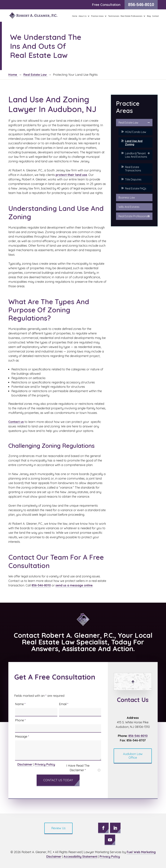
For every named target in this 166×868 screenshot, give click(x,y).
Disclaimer (25, 764)
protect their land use (71, 175)
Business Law (127, 197)
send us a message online (74, 585)
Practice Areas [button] (97, 16)
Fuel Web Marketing (141, 852)
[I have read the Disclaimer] (99, 770)
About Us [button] (82, 16)
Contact (155, 16)
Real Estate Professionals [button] (131, 16)
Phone (20, 720)
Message (22, 736)
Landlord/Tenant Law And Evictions (136, 155)
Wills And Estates (129, 207)
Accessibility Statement (81, 857)
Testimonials (114, 16)
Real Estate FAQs (136, 188)
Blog (149, 16)
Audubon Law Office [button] (133, 756)
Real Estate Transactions (133, 169)
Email (64, 704)
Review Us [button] (58, 828)
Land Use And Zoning (134, 143)
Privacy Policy (45, 764)
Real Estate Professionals (134, 216)
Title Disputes (133, 179)
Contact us (16, 422)
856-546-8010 (141, 5)
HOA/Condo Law (136, 132)
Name (20, 704)
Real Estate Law (128, 123)
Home (75, 16)
